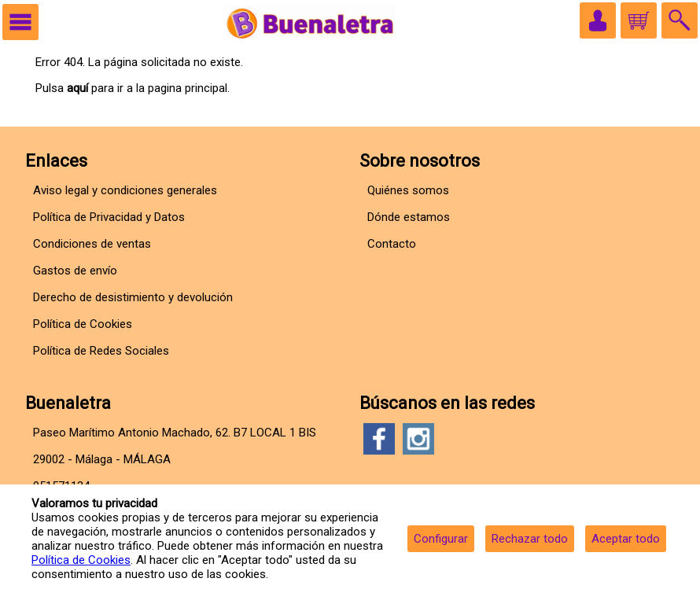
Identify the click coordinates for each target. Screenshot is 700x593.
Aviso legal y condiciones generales (125, 190)
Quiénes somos (408, 190)
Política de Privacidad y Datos (109, 217)
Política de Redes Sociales (101, 351)
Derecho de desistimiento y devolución (133, 297)
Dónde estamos (409, 217)
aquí (77, 88)
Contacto (392, 244)
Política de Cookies (81, 560)
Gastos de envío (75, 271)
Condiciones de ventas (92, 244)
